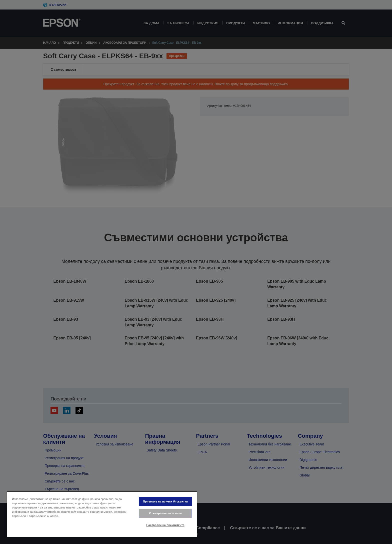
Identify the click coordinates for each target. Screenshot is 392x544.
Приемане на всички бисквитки (165, 501)
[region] (102, 514)
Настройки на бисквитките (165, 525)
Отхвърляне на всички (165, 513)
